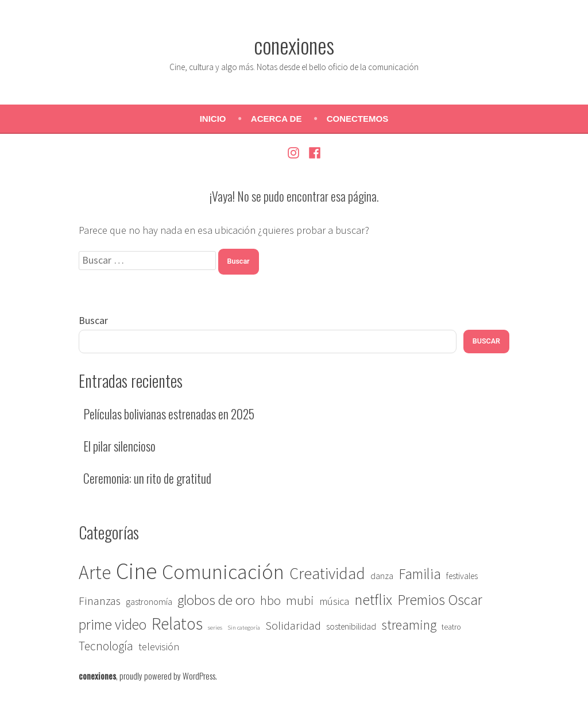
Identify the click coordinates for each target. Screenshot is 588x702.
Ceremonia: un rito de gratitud (147, 478)
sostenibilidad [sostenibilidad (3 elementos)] (351, 626)
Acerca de (276, 119)
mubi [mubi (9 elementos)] (300, 600)
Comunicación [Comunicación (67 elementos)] (223, 572)
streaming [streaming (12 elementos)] (409, 625)
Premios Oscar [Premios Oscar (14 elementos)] (440, 600)
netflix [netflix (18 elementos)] (373, 599)
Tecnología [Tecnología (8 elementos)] (106, 646)
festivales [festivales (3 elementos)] (462, 576)
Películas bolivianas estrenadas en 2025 (169, 414)
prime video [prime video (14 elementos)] (113, 624)
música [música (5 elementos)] (334, 601)
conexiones (294, 45)
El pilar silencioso (119, 446)
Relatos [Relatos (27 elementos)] (177, 624)
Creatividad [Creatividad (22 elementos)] (327, 573)
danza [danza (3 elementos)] (382, 576)
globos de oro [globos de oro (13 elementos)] (216, 600)
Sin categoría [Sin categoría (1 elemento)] (244, 628)
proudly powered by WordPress (167, 676)
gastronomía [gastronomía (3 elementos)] (149, 602)
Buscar (93, 320)
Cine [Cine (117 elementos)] (136, 571)
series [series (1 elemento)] (215, 628)
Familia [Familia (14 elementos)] (420, 574)
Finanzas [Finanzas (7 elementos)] (100, 601)
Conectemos (358, 119)
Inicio (213, 119)
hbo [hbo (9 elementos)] (270, 600)
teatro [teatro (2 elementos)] (451, 627)
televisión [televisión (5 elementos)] (159, 647)
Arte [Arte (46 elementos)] (95, 572)
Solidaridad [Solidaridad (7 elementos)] (293, 626)
